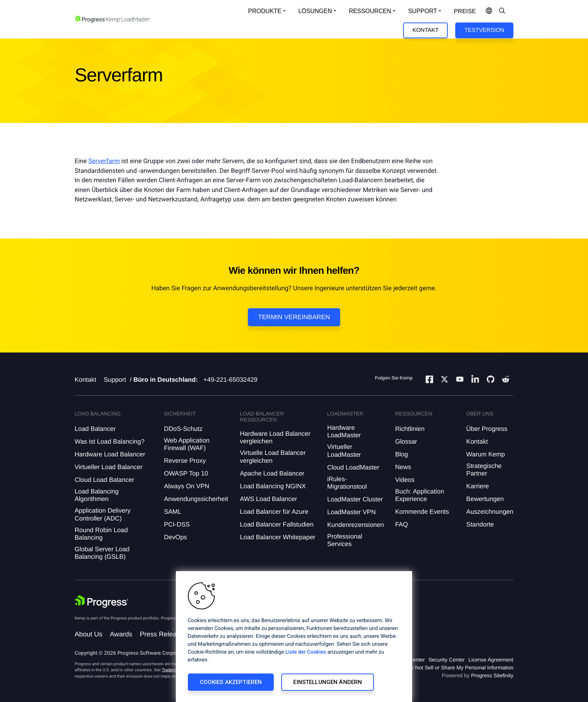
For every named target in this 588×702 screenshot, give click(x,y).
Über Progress (487, 429)
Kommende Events (422, 512)
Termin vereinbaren (294, 317)
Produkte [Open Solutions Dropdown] (265, 11)
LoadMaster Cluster (355, 499)
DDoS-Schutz (183, 429)
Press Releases (163, 634)
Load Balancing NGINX (273, 486)
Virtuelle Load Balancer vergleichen (273, 457)
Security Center (447, 660)
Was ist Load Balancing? (109, 442)
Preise (465, 11)
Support (115, 380)
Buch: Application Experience (420, 495)
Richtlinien (410, 429)
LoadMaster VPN (351, 512)
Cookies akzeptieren (231, 682)
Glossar (406, 442)
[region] (294, 637)
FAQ (402, 524)
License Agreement (491, 660)
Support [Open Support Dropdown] (422, 11)
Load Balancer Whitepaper (278, 537)
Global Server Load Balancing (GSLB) (102, 553)
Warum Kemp (485, 454)
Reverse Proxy (185, 461)
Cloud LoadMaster (353, 467)
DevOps (175, 537)
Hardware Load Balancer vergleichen (275, 437)
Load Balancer (95, 429)
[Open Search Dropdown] (502, 11)
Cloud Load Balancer (104, 480)
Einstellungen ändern (328, 682)
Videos (405, 480)
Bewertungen (485, 499)
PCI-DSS (177, 524)
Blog (402, 454)
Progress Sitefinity (492, 675)
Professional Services (345, 540)
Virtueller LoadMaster (344, 451)
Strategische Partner (484, 470)
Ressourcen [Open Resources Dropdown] (370, 11)
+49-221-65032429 (230, 380)
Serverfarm (104, 161)
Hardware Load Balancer (110, 454)
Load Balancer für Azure (274, 512)
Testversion (484, 30)
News (403, 467)
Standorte (480, 524)
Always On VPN (187, 486)
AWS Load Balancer (268, 499)
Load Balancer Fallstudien (277, 524)
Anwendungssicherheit (196, 499)
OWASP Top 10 (186, 473)
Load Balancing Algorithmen (97, 495)
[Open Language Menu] (489, 11)
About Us (88, 634)
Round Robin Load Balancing (101, 534)
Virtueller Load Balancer (109, 467)
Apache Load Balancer (272, 473)
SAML (172, 512)
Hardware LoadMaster (344, 431)
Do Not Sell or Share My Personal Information (460, 667)
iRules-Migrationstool (347, 483)
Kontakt (426, 30)
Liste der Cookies (306, 652)
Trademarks (172, 670)
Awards (121, 634)
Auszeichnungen (490, 512)
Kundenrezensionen (355, 525)
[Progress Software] (102, 601)
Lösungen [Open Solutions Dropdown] (315, 11)
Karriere (477, 486)
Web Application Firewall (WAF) (187, 444)
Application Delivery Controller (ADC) (103, 514)
